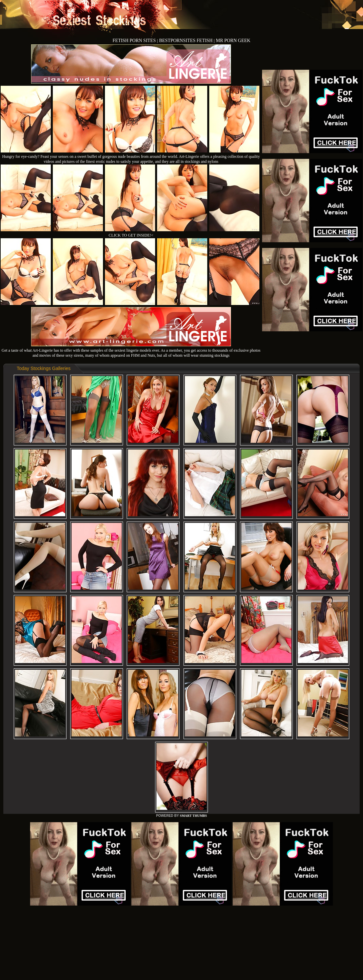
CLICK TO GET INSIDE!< (131, 235)
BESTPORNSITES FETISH (186, 41)
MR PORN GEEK (233, 41)
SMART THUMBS (193, 816)
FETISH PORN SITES (135, 41)
